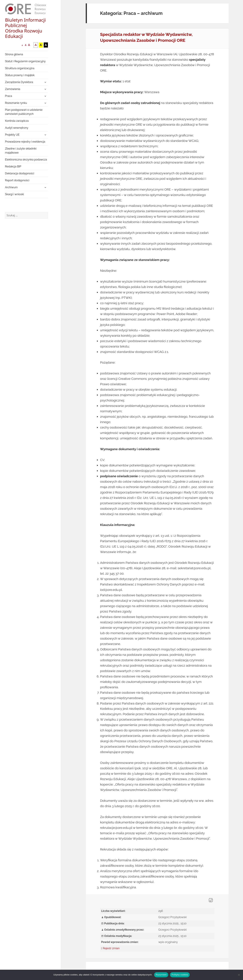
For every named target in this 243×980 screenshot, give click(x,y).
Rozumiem (161, 975)
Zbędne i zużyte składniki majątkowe (21, 151)
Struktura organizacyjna (20, 68)
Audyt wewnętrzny (17, 128)
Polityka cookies (180, 975)
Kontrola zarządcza (17, 121)
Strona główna (14, 54)
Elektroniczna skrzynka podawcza (26, 160)
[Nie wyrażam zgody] (239, 975)
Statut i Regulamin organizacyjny (25, 61)
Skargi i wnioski (15, 194)
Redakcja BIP (13, 166)
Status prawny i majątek (20, 75)
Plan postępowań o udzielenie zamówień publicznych (24, 112)
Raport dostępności (17, 180)
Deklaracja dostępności (20, 173)
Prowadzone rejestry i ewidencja (25, 142)
